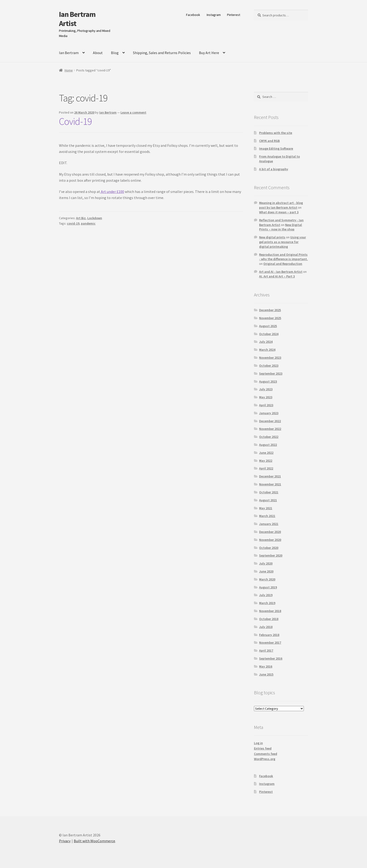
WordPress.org (265, 759)
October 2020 (269, 548)
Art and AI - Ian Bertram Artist (281, 272)
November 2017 (270, 643)
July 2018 (266, 627)
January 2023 (269, 413)
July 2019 (266, 595)
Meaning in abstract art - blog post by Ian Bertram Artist (281, 205)
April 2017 (266, 650)
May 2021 (266, 508)
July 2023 (266, 389)
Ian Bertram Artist (77, 19)
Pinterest (234, 15)
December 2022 (270, 421)
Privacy (65, 841)
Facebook (193, 15)
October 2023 (269, 366)
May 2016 (266, 666)
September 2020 (271, 555)
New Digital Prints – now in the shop (281, 227)
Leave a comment (133, 112)
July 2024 (266, 342)
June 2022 (266, 453)
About (98, 53)
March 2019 (267, 603)
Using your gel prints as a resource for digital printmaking (283, 242)
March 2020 (267, 579)
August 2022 (268, 445)
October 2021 (269, 492)
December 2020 (270, 532)
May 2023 (266, 397)
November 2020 (270, 540)
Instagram (214, 15)
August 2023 (268, 381)
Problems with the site (276, 133)
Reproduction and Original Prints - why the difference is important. (283, 257)
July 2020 (266, 563)
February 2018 (269, 635)
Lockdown (95, 218)
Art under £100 (112, 192)
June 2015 (266, 674)
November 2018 (270, 611)
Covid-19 (75, 121)
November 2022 (270, 429)
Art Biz (81, 218)
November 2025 (270, 318)
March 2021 (267, 516)
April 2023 (266, 405)
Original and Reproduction (283, 264)
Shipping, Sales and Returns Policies (162, 53)
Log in (258, 743)
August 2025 (268, 326)
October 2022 (269, 437)
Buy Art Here (209, 53)
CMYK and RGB (269, 141)
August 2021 (268, 500)
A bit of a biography (274, 169)
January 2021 (269, 524)
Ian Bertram (69, 53)
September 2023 (271, 373)
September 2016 (271, 658)
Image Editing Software (276, 148)
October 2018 (269, 619)
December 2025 (270, 310)
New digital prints (272, 237)
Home (69, 70)
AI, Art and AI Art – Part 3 (277, 276)
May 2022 (266, 461)
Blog (115, 53)
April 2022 (266, 468)
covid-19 (73, 223)
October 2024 (269, 334)
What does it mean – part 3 (279, 212)
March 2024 (267, 350)
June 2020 (266, 571)
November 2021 (270, 484)
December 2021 (270, 476)
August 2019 (268, 587)
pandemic (88, 223)
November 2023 (270, 358)
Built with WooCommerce (94, 841)
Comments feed (266, 754)
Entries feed (263, 748)
